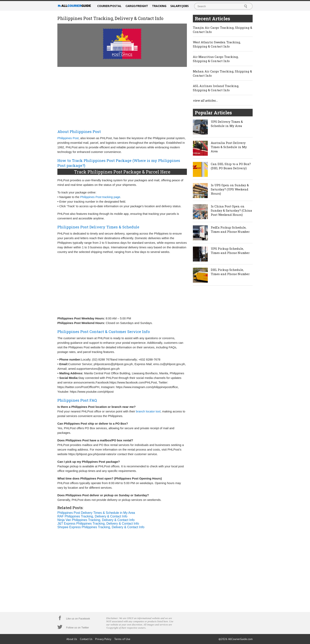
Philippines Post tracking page (100, 197)
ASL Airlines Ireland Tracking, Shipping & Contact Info (216, 88)
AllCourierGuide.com (240, 639)
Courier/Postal (109, 6)
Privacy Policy (103, 639)
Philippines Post (68, 138)
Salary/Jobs (180, 6)
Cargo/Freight (137, 6)
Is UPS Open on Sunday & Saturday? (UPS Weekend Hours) (230, 189)
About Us (72, 639)
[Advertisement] (122, 97)
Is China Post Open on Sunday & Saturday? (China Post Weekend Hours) (231, 210)
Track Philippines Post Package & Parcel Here (122, 172)
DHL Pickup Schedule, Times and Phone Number (230, 272)
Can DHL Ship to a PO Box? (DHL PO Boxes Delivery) (231, 166)
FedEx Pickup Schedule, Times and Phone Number (230, 229)
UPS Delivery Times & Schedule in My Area (227, 124)
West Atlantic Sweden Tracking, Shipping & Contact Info (217, 44)
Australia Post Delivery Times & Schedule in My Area (229, 147)
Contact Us (86, 639)
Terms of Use (122, 639)
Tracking (159, 6)
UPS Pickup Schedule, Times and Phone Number (230, 251)
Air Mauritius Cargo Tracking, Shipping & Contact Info (216, 59)
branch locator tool (148, 411)
